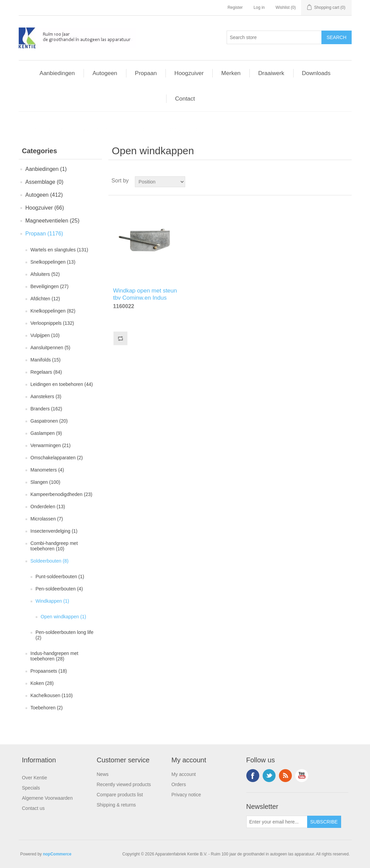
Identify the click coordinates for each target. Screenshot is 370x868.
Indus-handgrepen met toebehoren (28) (55, 656)
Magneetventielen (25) (52, 221)
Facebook (253, 776)
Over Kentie (35, 778)
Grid (334, 181)
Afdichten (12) (45, 299)
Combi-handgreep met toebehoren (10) (54, 546)
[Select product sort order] (160, 182)
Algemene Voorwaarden (47, 798)
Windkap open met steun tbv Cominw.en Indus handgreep (145, 293)
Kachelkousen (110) (52, 695)
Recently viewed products (124, 784)
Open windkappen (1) (64, 617)
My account (184, 774)
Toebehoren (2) (47, 708)
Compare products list (120, 795)
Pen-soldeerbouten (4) (59, 589)
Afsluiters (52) (45, 274)
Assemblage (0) (45, 182)
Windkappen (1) (52, 601)
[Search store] (274, 37)
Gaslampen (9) (46, 433)
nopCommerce (57, 854)
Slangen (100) (46, 482)
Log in (259, 7)
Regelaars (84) (46, 372)
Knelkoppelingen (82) (53, 311)
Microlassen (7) (47, 519)
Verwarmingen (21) (51, 445)
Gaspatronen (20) (49, 421)
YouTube (302, 776)
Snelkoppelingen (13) (53, 262)
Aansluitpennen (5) (51, 348)
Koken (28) (42, 683)
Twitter (269, 776)
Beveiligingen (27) (50, 286)
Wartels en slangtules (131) (59, 250)
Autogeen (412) (44, 195)
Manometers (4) (47, 470)
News (103, 774)
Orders (179, 784)
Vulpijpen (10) (45, 335)
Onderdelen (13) (48, 507)
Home (30, 129)
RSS (285, 776)
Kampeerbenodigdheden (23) (61, 494)
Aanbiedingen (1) (46, 169)
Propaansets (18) (49, 671)
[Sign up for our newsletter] (277, 822)
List (346, 181)
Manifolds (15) (46, 360)
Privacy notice (186, 795)
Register (235, 7)
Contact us (33, 808)
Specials (31, 788)
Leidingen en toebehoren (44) (62, 384)
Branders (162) (46, 409)
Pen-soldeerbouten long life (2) (65, 635)
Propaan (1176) (44, 234)
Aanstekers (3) (46, 396)
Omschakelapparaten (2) (57, 458)
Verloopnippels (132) (52, 323)
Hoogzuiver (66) (45, 208)
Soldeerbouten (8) (50, 561)
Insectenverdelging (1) (54, 531)
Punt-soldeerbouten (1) (60, 577)
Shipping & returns (116, 805)
